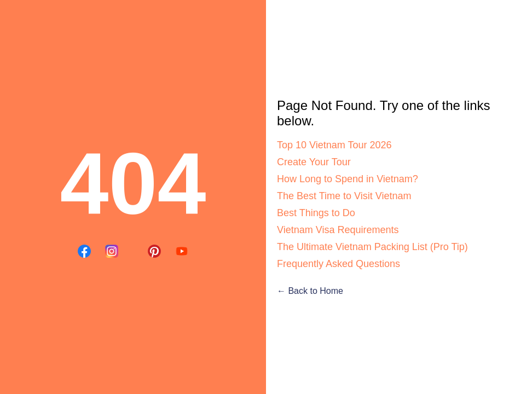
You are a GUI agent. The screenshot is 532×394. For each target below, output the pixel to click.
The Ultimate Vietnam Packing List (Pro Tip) (372, 247)
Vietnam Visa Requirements (338, 230)
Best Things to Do (316, 213)
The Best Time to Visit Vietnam (344, 196)
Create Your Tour (314, 162)
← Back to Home (310, 291)
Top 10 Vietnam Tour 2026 (334, 145)
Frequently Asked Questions (339, 264)
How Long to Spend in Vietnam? (348, 179)
